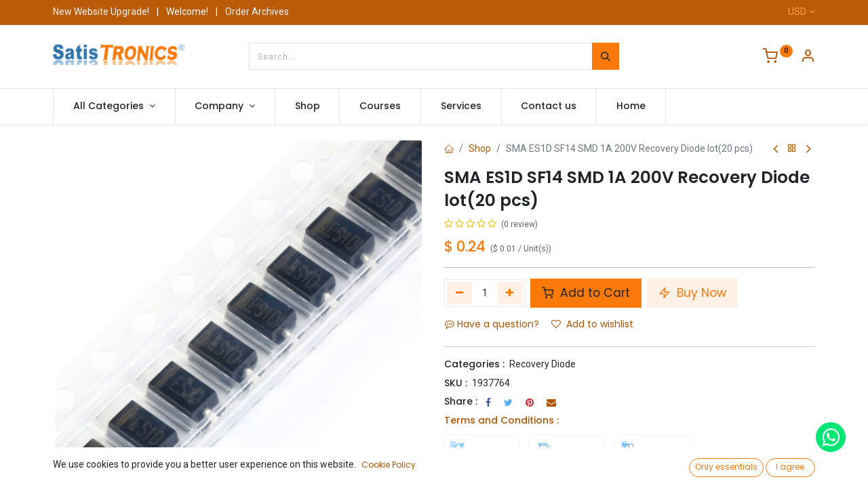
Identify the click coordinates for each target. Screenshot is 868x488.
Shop (480, 148)
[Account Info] (808, 58)
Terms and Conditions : (501, 420)
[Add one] (510, 293)
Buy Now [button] (692, 293)
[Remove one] (459, 293)
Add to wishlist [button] (592, 324)
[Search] (606, 56)
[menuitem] (308, 106)
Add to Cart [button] (586, 293)
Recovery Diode (542, 364)
